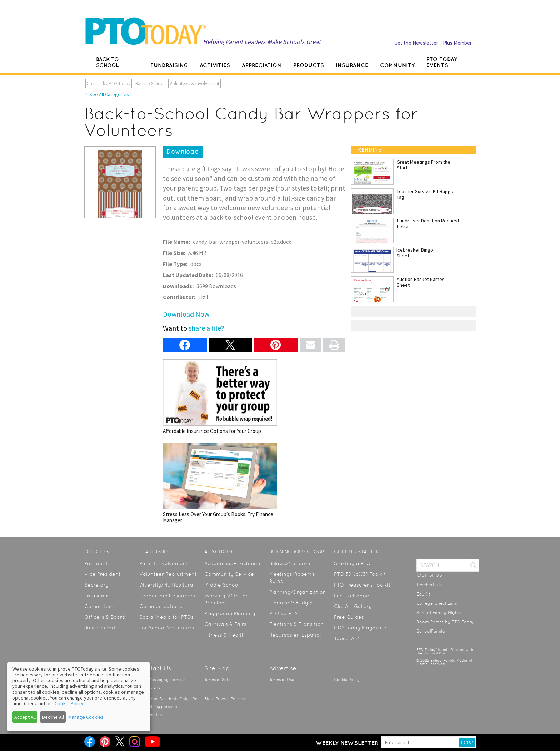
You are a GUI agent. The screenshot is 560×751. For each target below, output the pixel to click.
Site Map (217, 668)
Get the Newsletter (416, 43)
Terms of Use (282, 680)
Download (183, 152)
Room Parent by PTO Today (446, 622)
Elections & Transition (297, 624)
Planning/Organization (298, 592)
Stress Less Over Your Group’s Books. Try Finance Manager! (220, 483)
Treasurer (96, 596)
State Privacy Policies (225, 699)
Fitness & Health (225, 635)
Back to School (150, 83)
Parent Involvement (164, 563)
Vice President (102, 574)
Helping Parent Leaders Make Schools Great (262, 42)
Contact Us (155, 668)
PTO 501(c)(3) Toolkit (360, 574)
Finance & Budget (291, 603)
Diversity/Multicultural (167, 585)
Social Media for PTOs (166, 617)
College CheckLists (437, 603)
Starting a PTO (352, 563)
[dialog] (79, 697)
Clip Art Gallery (353, 606)
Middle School (222, 585)
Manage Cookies (86, 717)
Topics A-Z (347, 638)
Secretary (96, 585)
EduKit (423, 594)
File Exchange (352, 596)
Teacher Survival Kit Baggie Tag (426, 194)
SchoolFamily (431, 631)
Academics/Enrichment (233, 563)
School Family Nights (439, 613)
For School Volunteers (167, 628)
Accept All (25, 717)
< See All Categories (107, 94)
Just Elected (100, 628)
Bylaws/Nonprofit (291, 563)
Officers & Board (105, 617)
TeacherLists (429, 585)
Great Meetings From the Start (424, 165)
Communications (161, 606)
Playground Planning (230, 613)
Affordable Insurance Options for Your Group (220, 397)
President (96, 563)
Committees (99, 606)
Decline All (53, 717)
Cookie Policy (347, 680)
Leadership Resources (167, 596)
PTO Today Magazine (360, 628)
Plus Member (457, 43)
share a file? (206, 328)
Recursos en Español (295, 635)
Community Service (229, 574)
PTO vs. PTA (283, 613)
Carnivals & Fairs (225, 624)
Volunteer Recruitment (168, 574)
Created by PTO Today (109, 83)
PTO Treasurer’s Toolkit (362, 585)
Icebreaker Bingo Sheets (415, 253)
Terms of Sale (217, 680)
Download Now (186, 314)
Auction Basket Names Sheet (421, 282)
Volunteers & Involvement (194, 83)
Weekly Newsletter (347, 743)
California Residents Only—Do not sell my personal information (168, 707)
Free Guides (349, 617)
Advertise (283, 668)
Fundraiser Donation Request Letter (428, 223)
